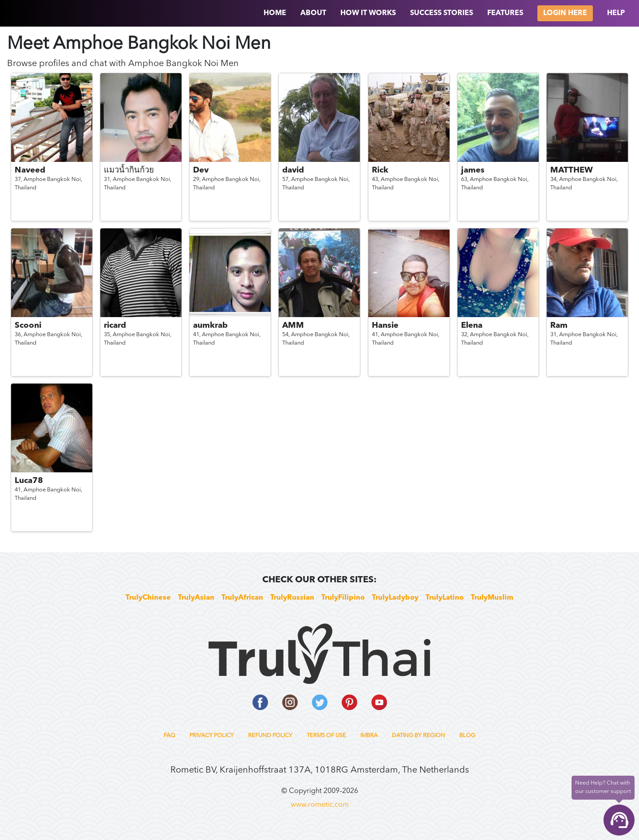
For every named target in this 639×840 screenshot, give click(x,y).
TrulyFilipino (343, 598)
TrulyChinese (148, 598)
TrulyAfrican (242, 598)
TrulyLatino (445, 598)
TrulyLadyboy (395, 598)
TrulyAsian (196, 598)
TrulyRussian (292, 598)
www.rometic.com (320, 805)
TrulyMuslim (492, 598)
